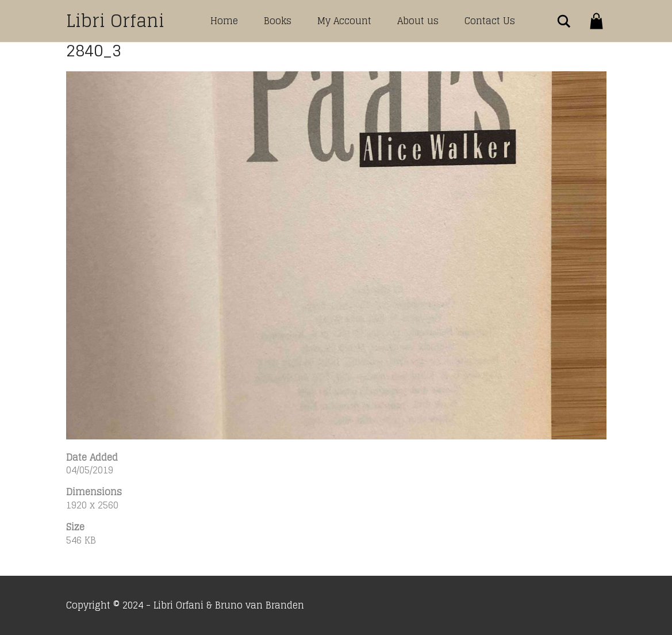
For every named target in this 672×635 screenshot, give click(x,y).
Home (224, 21)
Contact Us (490, 21)
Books (278, 21)
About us (418, 21)
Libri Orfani (115, 21)
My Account (344, 21)
